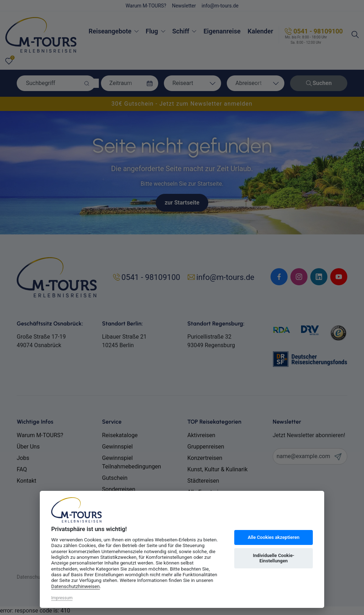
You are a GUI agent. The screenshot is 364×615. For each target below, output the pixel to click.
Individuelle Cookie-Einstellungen (273, 558)
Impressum (62, 598)
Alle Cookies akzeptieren (274, 537)
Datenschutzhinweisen (76, 586)
